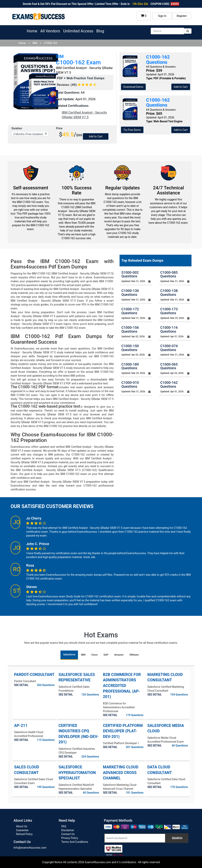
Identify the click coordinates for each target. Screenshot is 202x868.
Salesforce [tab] (69, 654)
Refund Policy (24, 834)
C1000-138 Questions (169, 293)
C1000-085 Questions (169, 274)
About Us (22, 826)
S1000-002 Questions (130, 274)
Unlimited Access (78, 31)
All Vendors (50, 31)
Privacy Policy (70, 838)
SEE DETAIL (21, 685)
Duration (17, 128)
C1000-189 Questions (130, 366)
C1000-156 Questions (130, 329)
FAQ (64, 826)
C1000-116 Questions (169, 329)
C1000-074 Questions (169, 348)
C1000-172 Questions (130, 311)
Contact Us (68, 834)
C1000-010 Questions (130, 384)
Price (59, 128)
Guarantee (22, 830)
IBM (35, 43)
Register (182, 16)
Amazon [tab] (119, 655)
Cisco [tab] (95, 655)
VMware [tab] (134, 655)
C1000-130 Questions (130, 293)
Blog (100, 31)
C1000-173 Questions (169, 311)
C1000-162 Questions (169, 384)
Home (32, 31)
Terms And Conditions (75, 842)
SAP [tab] (106, 655)
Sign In (162, 16)
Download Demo (133, 87)
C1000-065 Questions (169, 366)
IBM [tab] (83, 655)
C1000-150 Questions (130, 348)
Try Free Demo (132, 130)
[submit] (188, 31)
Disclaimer (68, 830)
